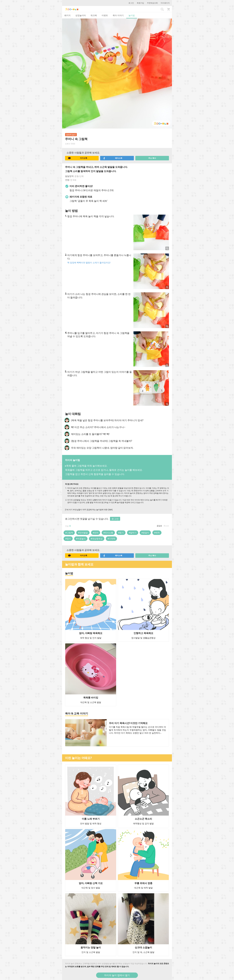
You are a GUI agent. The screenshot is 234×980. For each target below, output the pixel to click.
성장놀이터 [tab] (81, 15)
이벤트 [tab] (105, 15)
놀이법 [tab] (132, 15)
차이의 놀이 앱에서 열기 (117, 975)
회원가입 (140, 3)
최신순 (166, 526)
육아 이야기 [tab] (118, 15)
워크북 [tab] (94, 15)
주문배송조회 (152, 3)
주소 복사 (152, 158)
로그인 (131, 3)
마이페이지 (165, 3)
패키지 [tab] (67, 15)
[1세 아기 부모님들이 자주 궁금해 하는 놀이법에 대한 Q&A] (89, 510)
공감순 (159, 526)
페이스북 (113, 158)
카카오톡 (78, 158)
